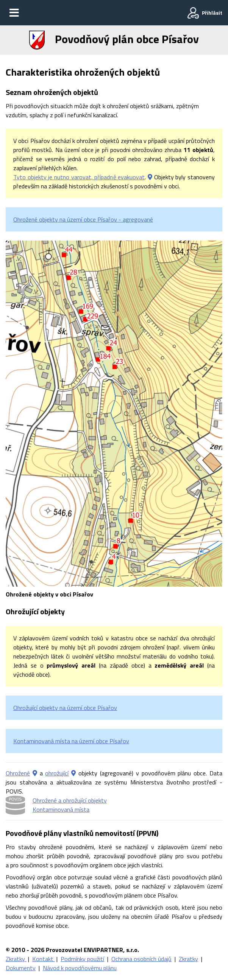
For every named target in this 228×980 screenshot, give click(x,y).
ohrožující (57, 773)
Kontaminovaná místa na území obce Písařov (71, 741)
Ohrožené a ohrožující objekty (70, 800)
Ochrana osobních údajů (141, 959)
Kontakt (44, 959)
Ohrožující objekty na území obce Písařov (65, 708)
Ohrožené (18, 773)
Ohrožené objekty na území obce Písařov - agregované (83, 219)
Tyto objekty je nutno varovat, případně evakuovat (79, 177)
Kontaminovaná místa (61, 809)
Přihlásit (212, 13)
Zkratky (16, 959)
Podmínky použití (82, 959)
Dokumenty (21, 968)
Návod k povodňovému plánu (80, 968)
